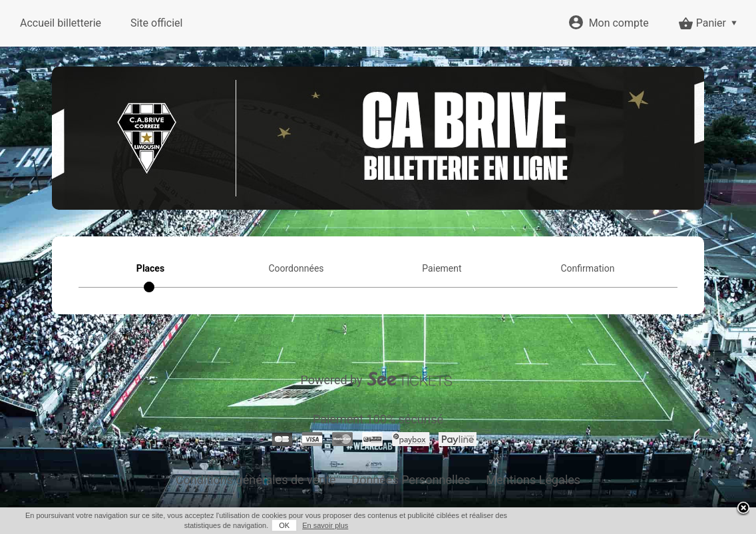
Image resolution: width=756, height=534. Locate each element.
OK (284, 525)
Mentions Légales (533, 480)
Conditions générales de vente (256, 480)
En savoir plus (325, 525)
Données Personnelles (411, 480)
